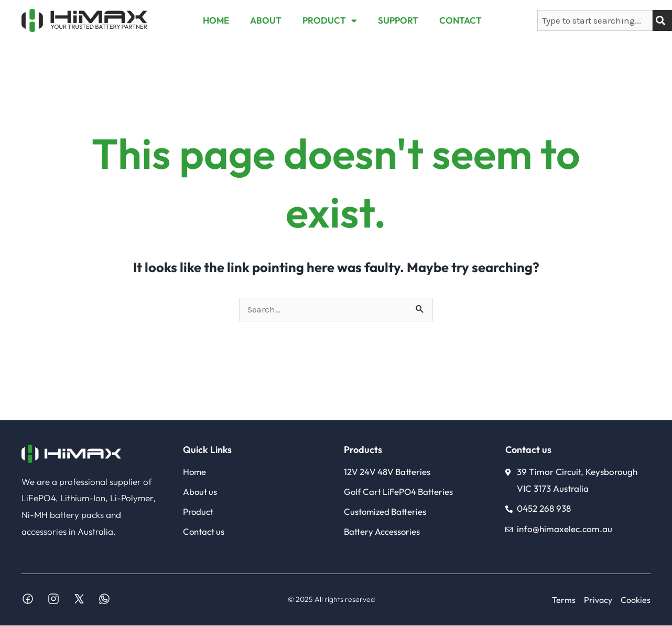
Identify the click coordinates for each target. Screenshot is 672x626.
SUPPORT (398, 20)
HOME (216, 20)
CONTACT (460, 20)
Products (363, 450)
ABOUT (266, 20)
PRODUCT (330, 21)
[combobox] (595, 20)
